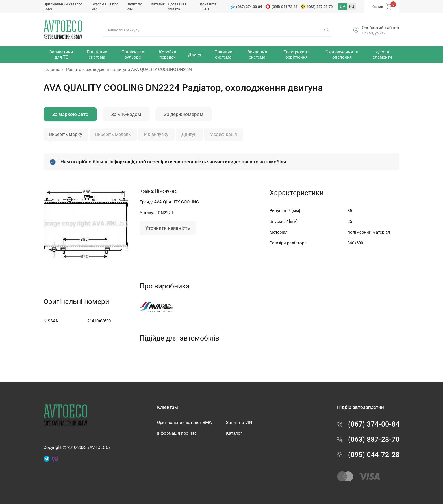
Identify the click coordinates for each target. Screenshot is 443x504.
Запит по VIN (239, 423)
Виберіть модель (113, 134)
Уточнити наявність (168, 228)
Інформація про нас (177, 433)
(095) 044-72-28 (284, 7)
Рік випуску (156, 134)
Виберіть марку (66, 134)
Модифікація (223, 134)
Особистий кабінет (381, 28)
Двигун (189, 134)
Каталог (158, 4)
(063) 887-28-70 (320, 7)
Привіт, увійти (374, 33)
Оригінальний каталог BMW (185, 423)
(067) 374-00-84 (249, 7)
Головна (52, 70)
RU (352, 7)
